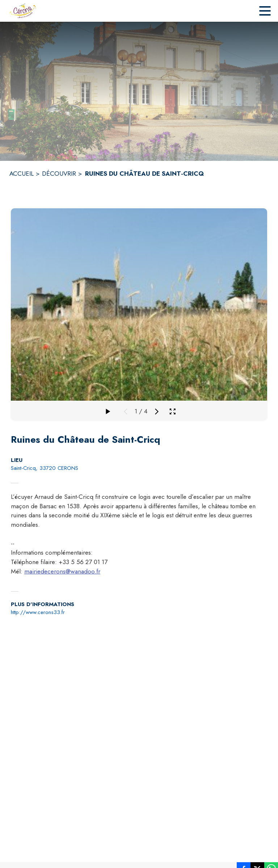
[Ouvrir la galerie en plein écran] (172, 411)
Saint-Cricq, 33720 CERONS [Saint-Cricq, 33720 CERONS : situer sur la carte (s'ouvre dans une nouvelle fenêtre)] (45, 468)
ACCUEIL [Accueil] (22, 174)
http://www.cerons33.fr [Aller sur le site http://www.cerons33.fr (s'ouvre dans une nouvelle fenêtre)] (38, 612)
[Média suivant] (157, 412)
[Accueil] (23, 11)
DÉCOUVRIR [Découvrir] (59, 174)
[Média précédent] (126, 412)
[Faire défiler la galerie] (108, 412)
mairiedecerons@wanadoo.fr (62, 571)
